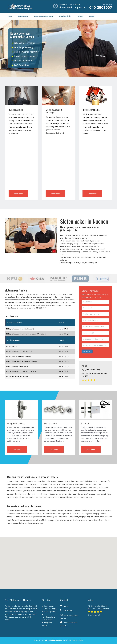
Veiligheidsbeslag (16, 424)
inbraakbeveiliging (67, 244)
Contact (92, 16)
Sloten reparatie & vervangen (44, 16)
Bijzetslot (86, 424)
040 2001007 (101, 7)
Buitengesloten (23, 16)
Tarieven (80, 16)
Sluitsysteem (50, 424)
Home (10, 16)
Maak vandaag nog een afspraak (54, 520)
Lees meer (18, 194)
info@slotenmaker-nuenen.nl (15, 308)
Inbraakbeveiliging (65, 16)
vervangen (74, 257)
